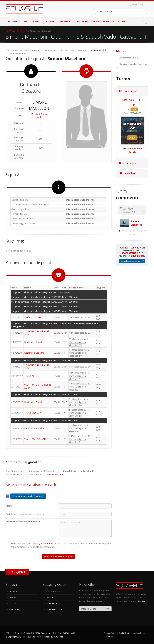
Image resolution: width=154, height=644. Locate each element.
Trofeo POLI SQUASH (35, 439)
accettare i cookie (93, 50)
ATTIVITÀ (51, 21)
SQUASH (37, 21)
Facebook (146, 21)
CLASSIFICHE (66, 21)
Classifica (49, 597)
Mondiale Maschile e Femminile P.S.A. (132, 66)
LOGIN (13, 21)
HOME (26, 21)
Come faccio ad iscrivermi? (132, 291)
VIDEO (106, 21)
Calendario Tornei (53, 591)
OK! (108, 609)
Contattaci (13, 603)
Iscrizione (139, 286)
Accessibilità (139, 633)
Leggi (141, 601)
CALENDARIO (83, 21)
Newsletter (119, 21)
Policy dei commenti (44, 544)
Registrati (12, 597)
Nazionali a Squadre (34, 342)
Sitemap (109, 636)
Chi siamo (13, 591)
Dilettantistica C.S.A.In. (129, 58)
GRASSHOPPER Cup (132, 102)
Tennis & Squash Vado (40, 116)
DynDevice (58, 637)
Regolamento (130, 283)
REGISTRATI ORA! (55, 474)
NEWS (96, 21)
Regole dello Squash (54, 609)
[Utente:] (85, 506)
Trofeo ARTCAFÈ (33, 376)
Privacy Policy (14, 609)
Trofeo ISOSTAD (33, 317)
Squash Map (137, 5)
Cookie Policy (125, 633)
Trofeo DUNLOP (33, 413)
